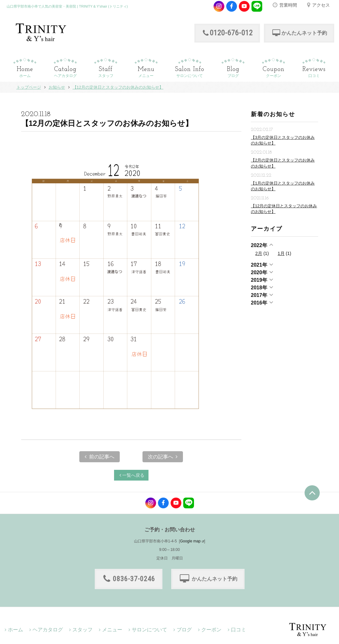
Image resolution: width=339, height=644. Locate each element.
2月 (259, 253)
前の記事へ (100, 457)
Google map (190, 541)
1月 (281, 253)
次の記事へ (163, 457)
